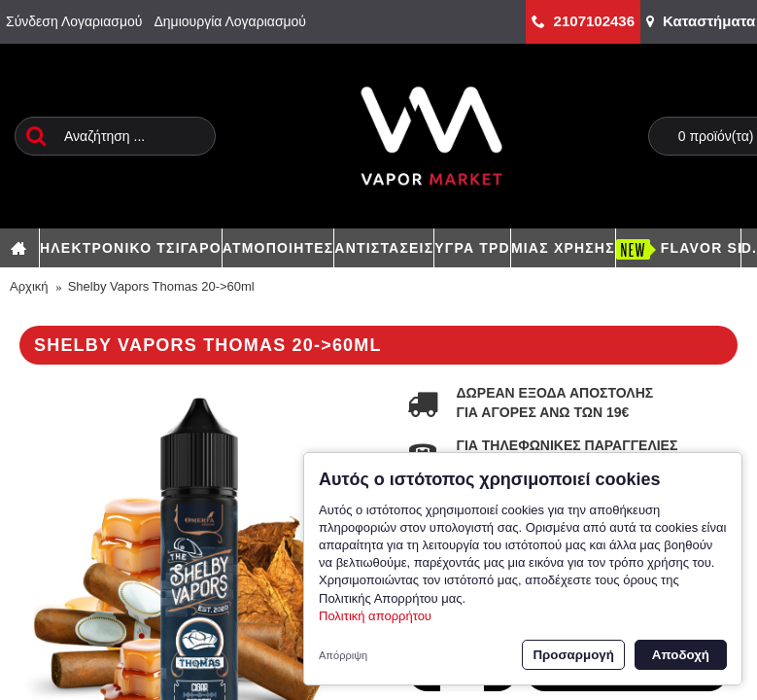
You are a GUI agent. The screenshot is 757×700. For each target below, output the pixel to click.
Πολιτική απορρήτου (375, 616)
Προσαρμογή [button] (573, 655)
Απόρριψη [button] (343, 655)
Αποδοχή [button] (681, 655)
